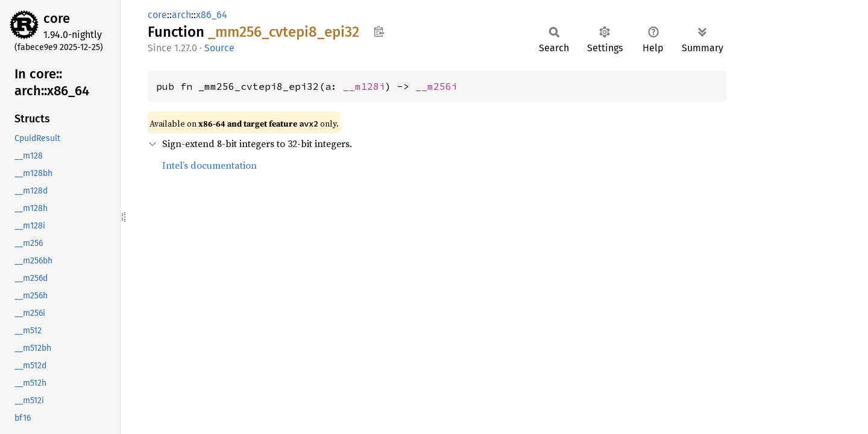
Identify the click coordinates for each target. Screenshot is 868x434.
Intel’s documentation (209, 165)
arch (181, 15)
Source (219, 48)
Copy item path (379, 31)
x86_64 (212, 15)
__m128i (364, 86)
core (57, 18)
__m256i (436, 86)
